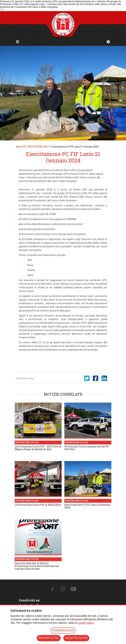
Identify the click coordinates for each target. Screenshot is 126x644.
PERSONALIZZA (63, 630)
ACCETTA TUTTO (76, 638)
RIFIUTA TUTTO (49, 638)
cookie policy (86, 623)
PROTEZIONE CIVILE (38, 147)
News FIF (21, 147)
